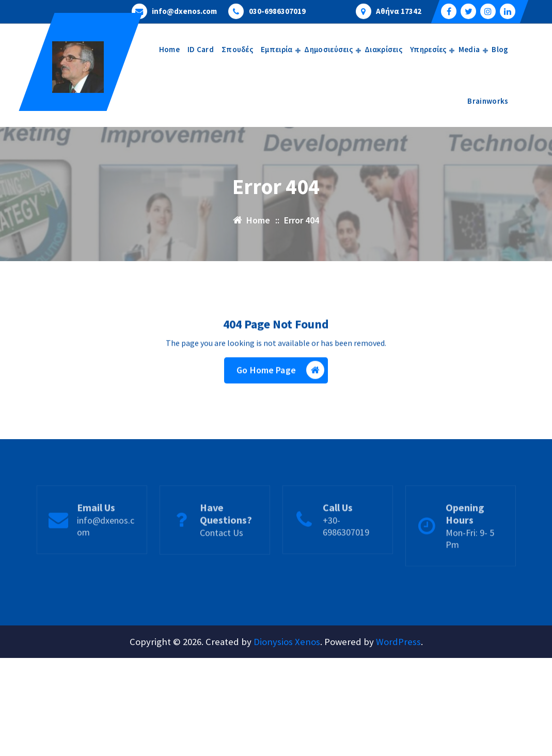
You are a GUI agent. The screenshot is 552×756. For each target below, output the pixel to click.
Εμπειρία (277, 49)
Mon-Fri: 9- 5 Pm (470, 555)
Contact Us (222, 549)
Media (469, 49)
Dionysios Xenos (287, 642)
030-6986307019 (277, 11)
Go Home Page (280, 371)
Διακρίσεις (383, 49)
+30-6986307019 (346, 542)
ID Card (201, 49)
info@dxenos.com (184, 11)
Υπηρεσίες (428, 49)
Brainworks (488, 101)
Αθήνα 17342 (399, 11)
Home (169, 49)
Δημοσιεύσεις (328, 49)
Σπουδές (237, 49)
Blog (500, 49)
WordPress (398, 642)
